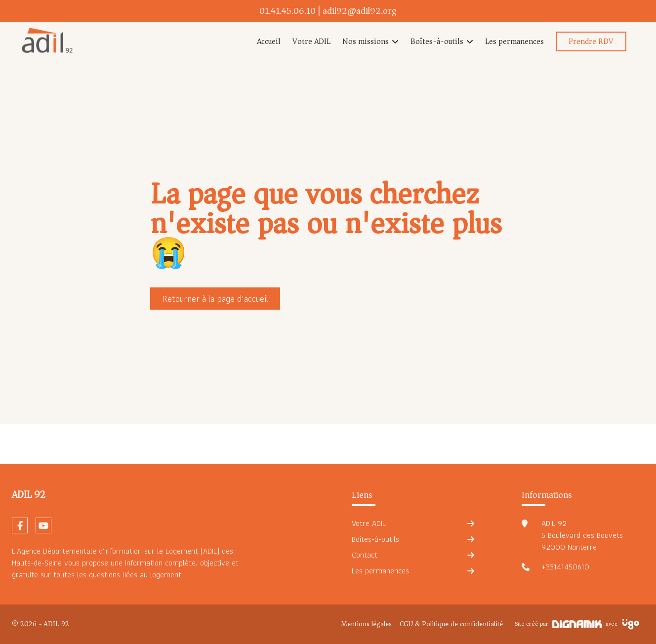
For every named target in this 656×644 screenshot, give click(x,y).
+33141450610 (565, 567)
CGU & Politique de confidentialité (451, 624)
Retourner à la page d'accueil (215, 299)
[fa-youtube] (43, 525)
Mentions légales (366, 624)
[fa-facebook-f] (20, 525)
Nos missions (366, 41)
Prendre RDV (591, 41)
